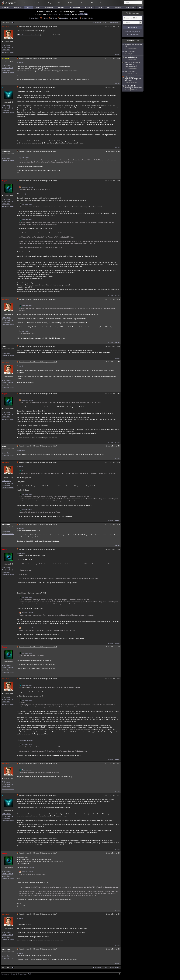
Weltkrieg (68, 14)
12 (111, 23)
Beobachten (64, 18)
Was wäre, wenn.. (133, 73)
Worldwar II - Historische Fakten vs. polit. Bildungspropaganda (133, 65)
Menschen (6, 7)
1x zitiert (111, 296)
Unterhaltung (130, 7)
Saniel (4, 346)
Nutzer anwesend (133, 13)
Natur (109, 7)
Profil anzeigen (7, 45)
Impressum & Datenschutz (9, 974)
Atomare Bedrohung (133, 58)
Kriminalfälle (49, 7)
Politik (29, 7)
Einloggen (134, 28)
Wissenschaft (18, 7)
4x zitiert (111, 442)
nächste (115, 23)
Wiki (92, 3)
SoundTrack (6, 151)
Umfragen (118, 7)
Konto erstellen (134, 35)
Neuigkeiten (103, 3)
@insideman (29, 194)
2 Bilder (45, 18)
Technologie (88, 7)
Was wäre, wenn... (133, 53)
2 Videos (54, 18)
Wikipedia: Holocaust (26, 740)
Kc (3, 87)
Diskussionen (38, 3)
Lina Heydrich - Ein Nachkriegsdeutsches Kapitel (133, 88)
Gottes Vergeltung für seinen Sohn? (133, 46)
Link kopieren (6, 50)
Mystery (38, 7)
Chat (83, 3)
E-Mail (86, 14)
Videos (60, 3)
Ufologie (99, 7)
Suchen (84, 18)
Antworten (75, 18)
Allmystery (11, 3)
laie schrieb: (24, 158)
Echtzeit (25, 3)
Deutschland (57, 14)
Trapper (5, 181)
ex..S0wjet (6, 59)
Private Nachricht (7, 47)
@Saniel (20, 366)
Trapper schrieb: (26, 204)
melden (117, 55)
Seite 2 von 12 (8, 23)
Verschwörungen (75, 7)
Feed (81, 14)
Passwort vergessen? (133, 32)
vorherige (98, 23)
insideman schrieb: (26, 187)
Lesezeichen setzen (8, 52)
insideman (6, 27)
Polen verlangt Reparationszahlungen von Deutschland (133, 80)
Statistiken (71, 3)
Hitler (63, 14)
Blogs (50, 3)
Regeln (21, 974)
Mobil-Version (28, 974)
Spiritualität (61, 7)
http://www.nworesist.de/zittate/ (30, 35)
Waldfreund (6, 525)
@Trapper (20, 63)
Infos (92, 18)
